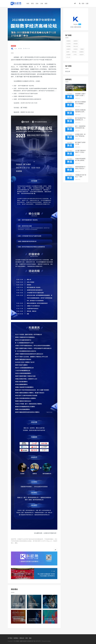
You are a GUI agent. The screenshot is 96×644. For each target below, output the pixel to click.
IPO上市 (68, 57)
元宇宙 (75, 55)
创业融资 (68, 55)
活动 (37, 3)
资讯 (32, 3)
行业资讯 (68, 44)
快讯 (28, 3)
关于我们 (10, 638)
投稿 (30, 638)
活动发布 (13, 46)
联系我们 (16, 638)
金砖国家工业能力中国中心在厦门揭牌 (80, 95)
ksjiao (16, 49)
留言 (27, 638)
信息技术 (82, 55)
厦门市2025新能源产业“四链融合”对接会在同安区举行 (80, 104)
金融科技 (76, 41)
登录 (83, 3)
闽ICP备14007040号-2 (36, 641)
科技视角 (68, 46)
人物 (41, 3)
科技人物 (76, 46)
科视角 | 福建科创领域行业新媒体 (24, 641)
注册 (87, 3)
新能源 (82, 49)
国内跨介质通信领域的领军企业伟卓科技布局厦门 (80, 112)
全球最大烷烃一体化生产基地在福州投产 (80, 136)
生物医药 (68, 49)
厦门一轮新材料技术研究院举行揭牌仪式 (80, 128)
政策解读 (82, 52)
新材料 (68, 52)
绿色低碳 (76, 44)
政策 (46, 3)
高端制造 (68, 41)
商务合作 (22, 638)
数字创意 (74, 52)
